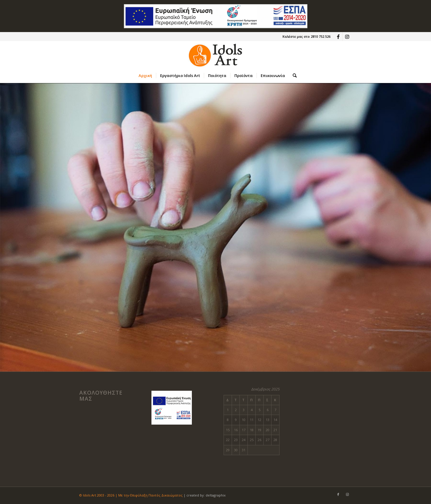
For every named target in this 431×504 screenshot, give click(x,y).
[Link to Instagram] (347, 37)
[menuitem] (145, 76)
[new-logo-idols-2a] (215, 55)
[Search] (293, 76)
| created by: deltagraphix (205, 495)
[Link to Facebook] (338, 37)
